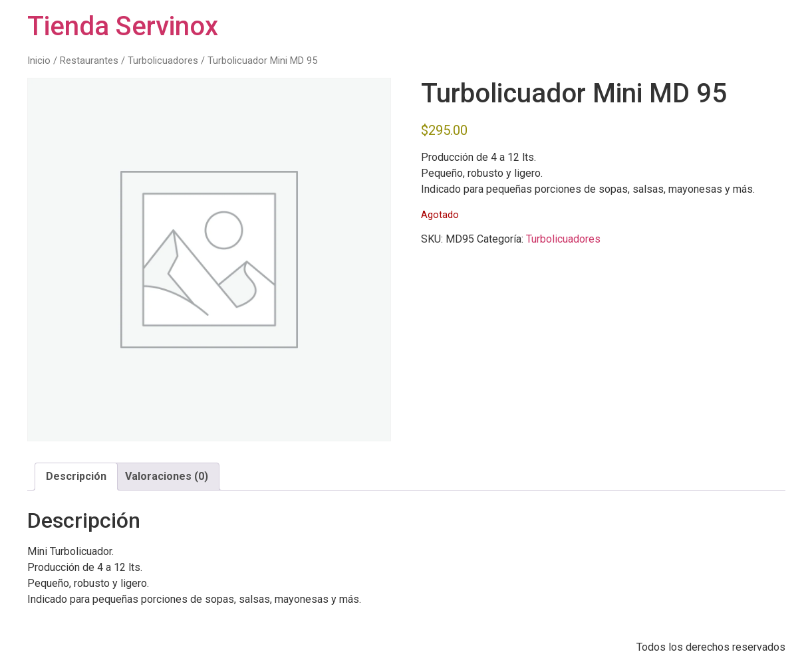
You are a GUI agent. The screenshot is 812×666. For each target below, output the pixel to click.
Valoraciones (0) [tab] (167, 476)
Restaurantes (89, 60)
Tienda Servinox (123, 26)
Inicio (39, 60)
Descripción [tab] (76, 476)
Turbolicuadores (163, 60)
